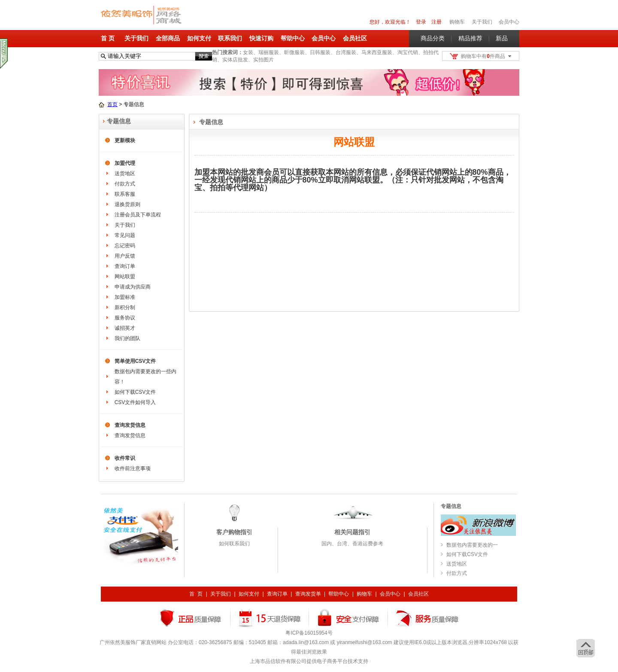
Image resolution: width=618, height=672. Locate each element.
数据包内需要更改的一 (472, 545)
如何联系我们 (234, 544)
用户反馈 (125, 256)
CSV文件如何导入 (135, 402)
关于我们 (136, 38)
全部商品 (168, 38)
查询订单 (125, 266)
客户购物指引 (234, 532)
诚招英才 (125, 328)
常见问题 (125, 235)
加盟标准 (125, 297)
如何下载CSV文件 (135, 392)
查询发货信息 (130, 425)
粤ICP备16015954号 (309, 633)
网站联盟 (125, 277)
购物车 (364, 594)
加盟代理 (125, 163)
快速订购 (261, 38)
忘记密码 (125, 246)
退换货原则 (127, 204)
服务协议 (125, 318)
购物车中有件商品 (483, 56)
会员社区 (355, 38)
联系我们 (230, 38)
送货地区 (125, 173)
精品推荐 (470, 38)
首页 (112, 104)
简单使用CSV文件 (135, 361)
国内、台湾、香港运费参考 (352, 544)
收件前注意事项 (133, 468)
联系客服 (125, 194)
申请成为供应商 (133, 287)
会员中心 (509, 22)
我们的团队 (127, 338)
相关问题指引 (352, 532)
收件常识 (125, 458)
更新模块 (125, 140)
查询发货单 (308, 594)
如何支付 (199, 38)
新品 (502, 38)
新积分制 (125, 307)
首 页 (108, 38)
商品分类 (433, 38)
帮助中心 (293, 38)
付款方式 (125, 184)
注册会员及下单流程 (138, 215)
